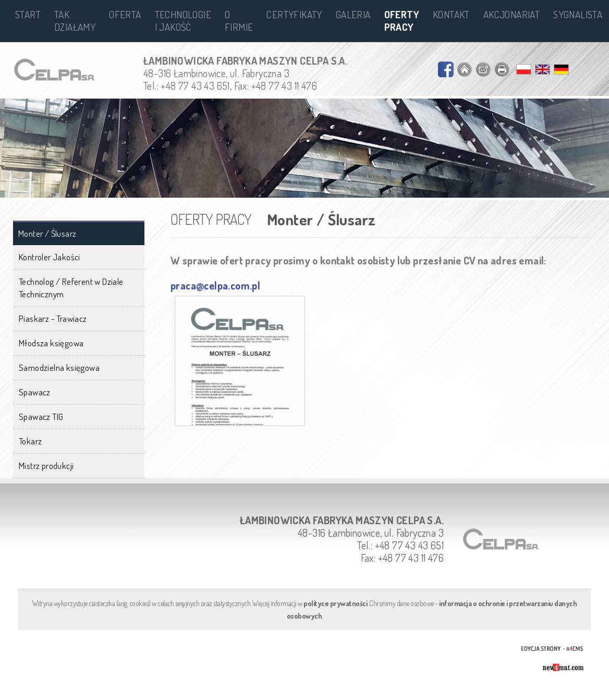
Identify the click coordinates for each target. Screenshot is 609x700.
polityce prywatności (335, 603)
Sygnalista (578, 14)
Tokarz (30, 441)
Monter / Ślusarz (47, 233)
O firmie (239, 21)
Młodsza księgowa (51, 343)
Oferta (125, 14)
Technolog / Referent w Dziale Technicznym (71, 288)
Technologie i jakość (183, 21)
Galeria (353, 14)
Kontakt (451, 14)
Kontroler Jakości (50, 257)
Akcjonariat (511, 14)
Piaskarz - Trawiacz (53, 318)
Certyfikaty (294, 14)
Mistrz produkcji (46, 466)
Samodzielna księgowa (59, 367)
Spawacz (35, 392)
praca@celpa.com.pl (215, 285)
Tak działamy (75, 21)
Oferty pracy (402, 21)
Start (28, 14)
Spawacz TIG (41, 417)
